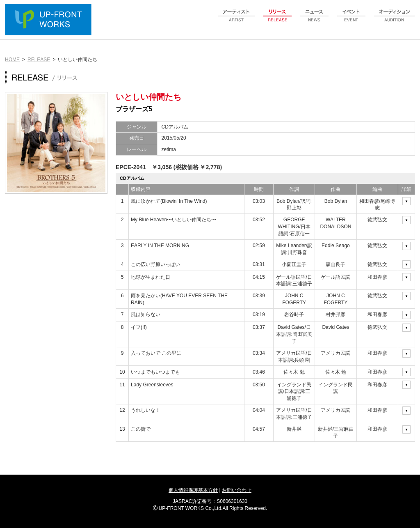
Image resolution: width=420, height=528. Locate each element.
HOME (12, 60)
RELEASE (39, 60)
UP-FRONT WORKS (50, 21)
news (315, 20)
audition (395, 20)
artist (237, 20)
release (278, 20)
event (352, 20)
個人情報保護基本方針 (193, 490)
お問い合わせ (237, 490)
